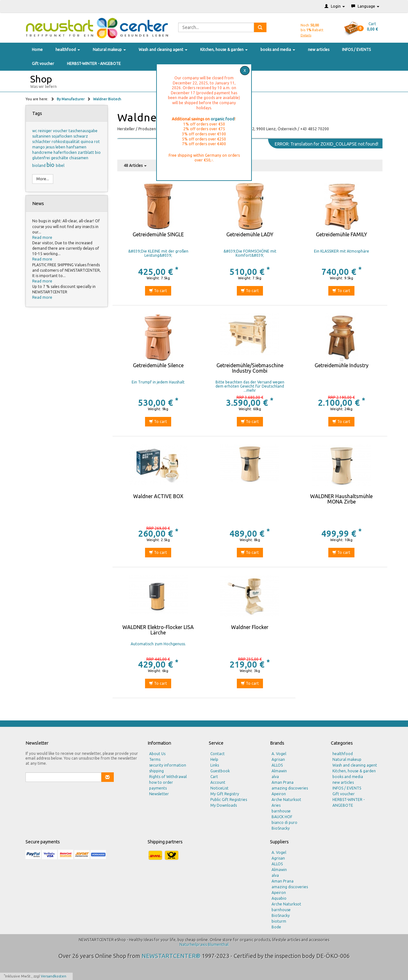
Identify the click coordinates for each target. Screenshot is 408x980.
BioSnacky (281, 828)
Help (214, 759)
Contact (218, 754)
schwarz (81, 136)
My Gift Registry (225, 794)
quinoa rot (90, 142)
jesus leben (56, 147)
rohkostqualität (66, 142)
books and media (278, 50)
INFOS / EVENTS (356, 50)
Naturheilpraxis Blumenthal (204, 944)
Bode (276, 927)
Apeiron (279, 794)
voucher (61, 131)
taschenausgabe (83, 131)
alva (275, 777)
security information (168, 765)
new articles (319, 50)
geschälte (60, 158)
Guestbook (220, 771)
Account (218, 782)
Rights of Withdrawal (168, 777)
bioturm (279, 921)
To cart (158, 291)
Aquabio (279, 898)
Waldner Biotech (107, 99)
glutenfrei (42, 158)
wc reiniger (43, 131)
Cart (214, 777)
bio (51, 165)
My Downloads (224, 805)
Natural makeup (109, 50)
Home (37, 50)
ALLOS (277, 765)
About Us (157, 754)
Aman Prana (283, 782)
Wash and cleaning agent (163, 50)
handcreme (43, 152)
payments (158, 788)
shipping (157, 771)
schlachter (42, 142)
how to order (161, 782)
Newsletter (159, 794)
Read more (42, 237)
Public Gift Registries (229, 800)
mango (39, 147)
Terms (155, 759)
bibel (60, 165)
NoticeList (219, 788)
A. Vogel (279, 754)
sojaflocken (62, 136)
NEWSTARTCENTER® (171, 956)
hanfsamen (76, 147)
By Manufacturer (71, 99)
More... (43, 179)
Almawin (279, 771)
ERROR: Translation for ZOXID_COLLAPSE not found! (327, 144)
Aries (276, 805)
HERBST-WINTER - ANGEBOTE (94, 64)
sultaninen (42, 136)
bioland (39, 165)
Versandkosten (54, 976)
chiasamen (79, 158)
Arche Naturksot (286, 800)
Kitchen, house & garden (224, 50)
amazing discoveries (290, 788)
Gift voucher (43, 64)
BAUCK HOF (282, 817)
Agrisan (278, 759)
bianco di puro (284, 823)
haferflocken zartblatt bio (77, 152)
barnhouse (281, 811)
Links (215, 765)
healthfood (68, 50)
